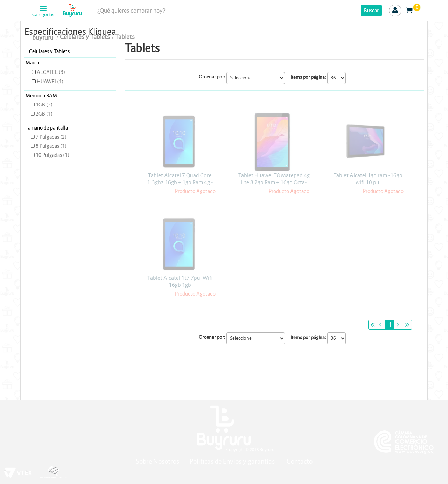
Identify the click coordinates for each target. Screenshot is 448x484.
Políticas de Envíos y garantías (233, 461)
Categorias (43, 15)
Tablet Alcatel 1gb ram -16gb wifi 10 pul (368, 179)
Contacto (300, 461)
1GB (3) (42, 105)
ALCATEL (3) (48, 72)
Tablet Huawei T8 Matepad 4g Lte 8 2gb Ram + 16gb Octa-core (274, 182)
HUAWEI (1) (48, 82)
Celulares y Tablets (49, 51)
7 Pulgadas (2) (49, 137)
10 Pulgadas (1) (50, 155)
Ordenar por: (212, 77)
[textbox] (237, 11)
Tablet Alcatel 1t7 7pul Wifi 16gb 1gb (180, 281)
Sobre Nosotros (157, 461)
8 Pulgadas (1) (49, 146)
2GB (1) (42, 114)
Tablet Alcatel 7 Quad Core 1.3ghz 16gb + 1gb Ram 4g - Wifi (180, 182)
